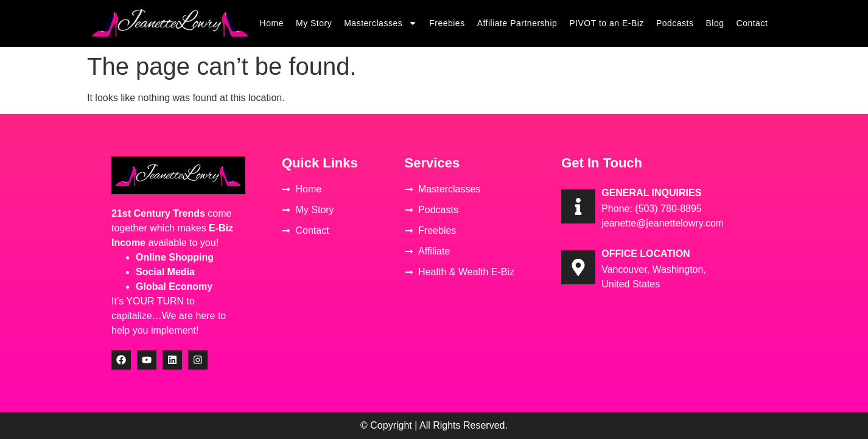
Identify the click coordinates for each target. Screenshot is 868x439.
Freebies (447, 23)
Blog (715, 23)
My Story (314, 23)
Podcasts (675, 23)
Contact (752, 23)
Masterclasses (380, 23)
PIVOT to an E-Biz (607, 23)
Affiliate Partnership (517, 23)
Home (272, 23)
